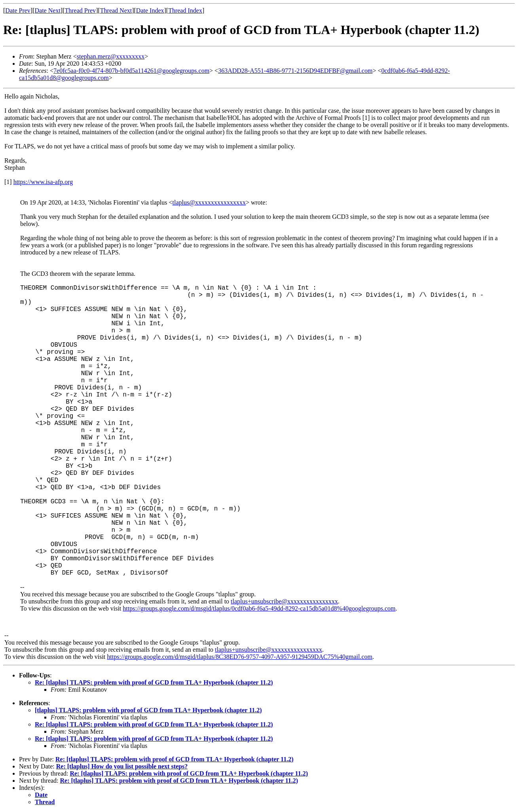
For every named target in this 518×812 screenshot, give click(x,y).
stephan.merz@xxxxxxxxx (111, 56)
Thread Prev (80, 10)
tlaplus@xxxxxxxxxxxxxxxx (209, 202)
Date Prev (18, 10)
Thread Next (116, 10)
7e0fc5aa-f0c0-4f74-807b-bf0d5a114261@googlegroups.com (131, 71)
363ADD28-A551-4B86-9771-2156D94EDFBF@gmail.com (295, 71)
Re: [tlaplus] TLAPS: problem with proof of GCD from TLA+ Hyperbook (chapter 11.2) (154, 682)
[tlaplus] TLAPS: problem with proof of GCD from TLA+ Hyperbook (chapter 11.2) (148, 710)
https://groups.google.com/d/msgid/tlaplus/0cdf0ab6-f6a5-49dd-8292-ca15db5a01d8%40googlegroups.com (259, 608)
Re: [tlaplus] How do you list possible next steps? (122, 766)
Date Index (150, 10)
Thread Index (185, 10)
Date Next (48, 10)
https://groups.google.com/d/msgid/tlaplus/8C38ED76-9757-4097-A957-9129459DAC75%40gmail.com (240, 657)
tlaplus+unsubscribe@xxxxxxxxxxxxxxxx (284, 601)
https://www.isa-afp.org (43, 182)
